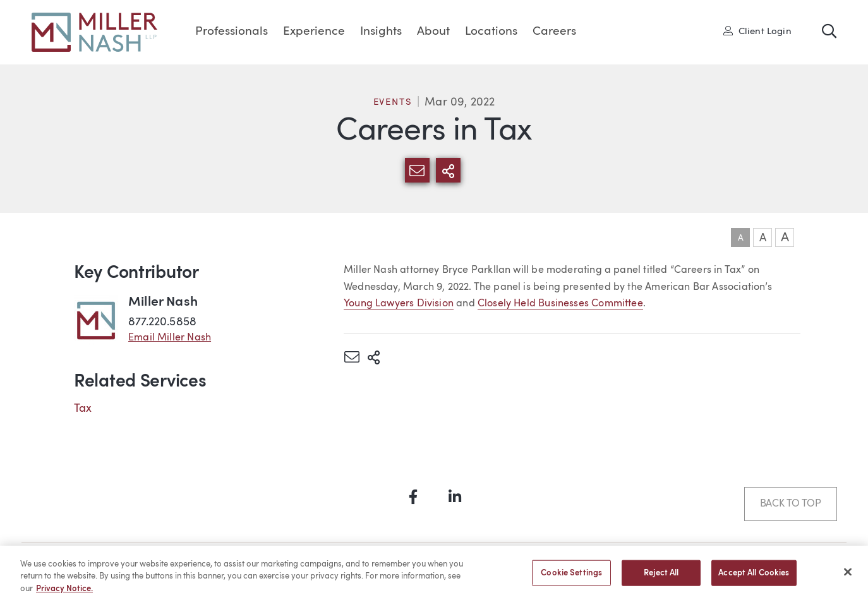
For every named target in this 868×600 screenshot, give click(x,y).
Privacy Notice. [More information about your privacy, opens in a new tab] (64, 594)
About (433, 32)
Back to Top (791, 504)
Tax (83, 409)
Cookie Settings (571, 578)
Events (393, 103)
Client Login (757, 31)
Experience (314, 32)
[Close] (848, 577)
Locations (491, 32)
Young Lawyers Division (399, 304)
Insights (381, 32)
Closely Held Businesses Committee (560, 304)
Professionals (232, 32)
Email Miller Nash (170, 338)
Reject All (661, 578)
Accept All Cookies (754, 578)
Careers (554, 32)
